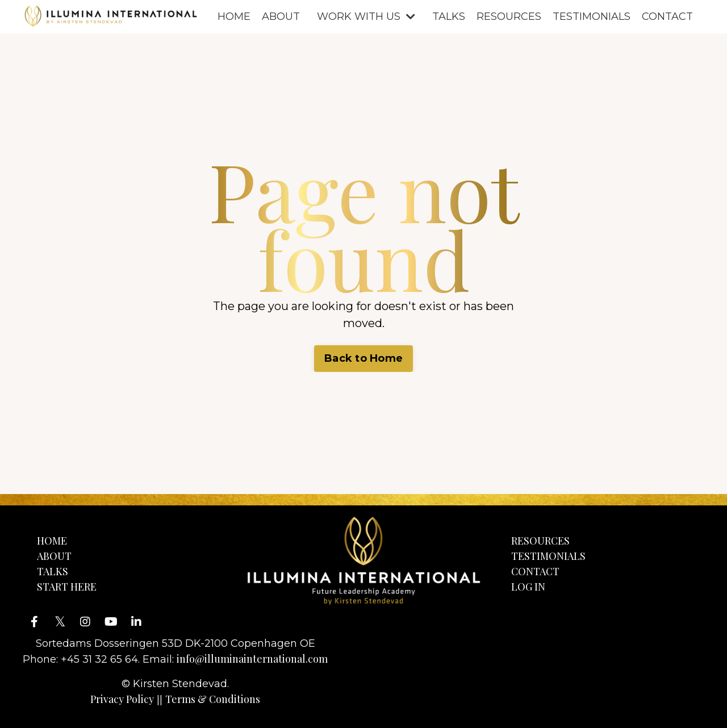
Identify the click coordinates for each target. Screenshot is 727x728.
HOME (234, 16)
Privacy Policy (122, 699)
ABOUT (281, 16)
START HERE (67, 587)
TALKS (449, 16)
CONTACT (667, 16)
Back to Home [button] (363, 358)
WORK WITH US (366, 16)
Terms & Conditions (213, 699)
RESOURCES (509, 16)
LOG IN (528, 587)
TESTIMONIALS (592, 16)
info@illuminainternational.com (252, 659)
